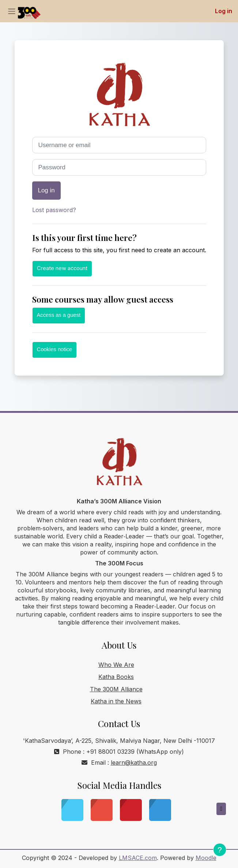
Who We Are (116, 665)
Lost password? (54, 210)
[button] (221, 809)
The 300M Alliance (116, 689)
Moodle (206, 858)
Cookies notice (55, 349)
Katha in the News (116, 701)
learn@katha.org (134, 763)
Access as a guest (59, 315)
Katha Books (116, 677)
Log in (224, 11)
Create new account (62, 268)
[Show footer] (220, 850)
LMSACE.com (138, 858)
